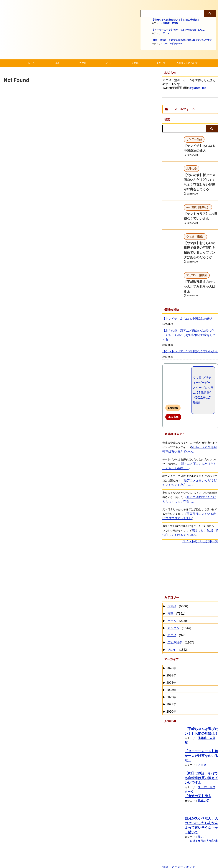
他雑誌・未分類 (171, 23)
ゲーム (109, 63)
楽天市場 (173, 392)
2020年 (171, 686)
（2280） (178, 596)
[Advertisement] (190, 543)
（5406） (178, 581)
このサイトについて (187, 63)
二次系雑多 (175, 617)
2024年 (171, 657)
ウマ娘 (83, 63)
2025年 (171, 650)
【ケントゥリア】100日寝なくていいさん (187, 326)
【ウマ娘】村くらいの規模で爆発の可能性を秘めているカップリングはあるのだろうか (201, 238)
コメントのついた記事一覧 (200, 516)
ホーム (31, 63)
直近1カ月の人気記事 (204, 814)
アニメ (166, 33)
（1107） (181, 617)
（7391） (177, 589)
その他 (135, 63)
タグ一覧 (161, 63)
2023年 (171, 665)
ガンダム (173, 603)
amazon (173, 383)
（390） (177, 610)
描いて (202, 806)
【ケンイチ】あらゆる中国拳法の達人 (184, 298)
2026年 (171, 643)
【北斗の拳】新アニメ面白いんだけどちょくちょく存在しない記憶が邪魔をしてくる (201, 178)
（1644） (180, 603)
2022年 (171, 672)
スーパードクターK (172, 44)
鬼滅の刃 (203, 775)
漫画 (57, 63)
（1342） (178, 625)
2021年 (171, 679)
